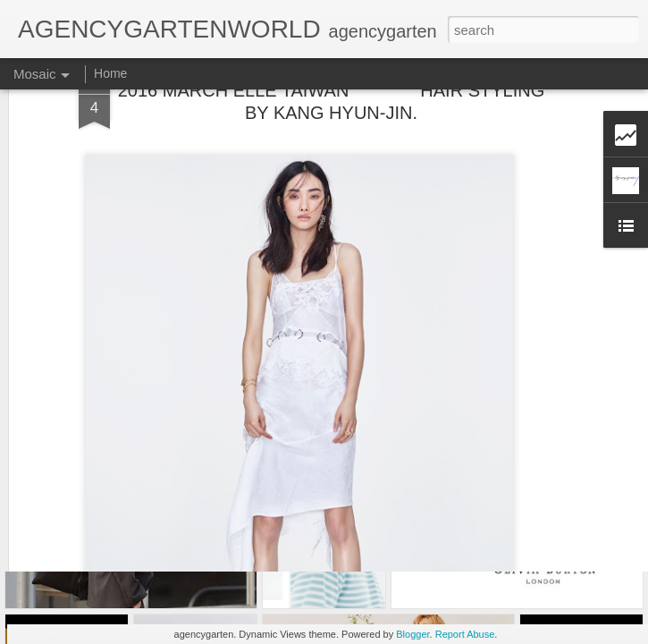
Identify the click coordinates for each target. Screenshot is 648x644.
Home (110, 73)
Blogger (412, 634)
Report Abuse (465, 634)
